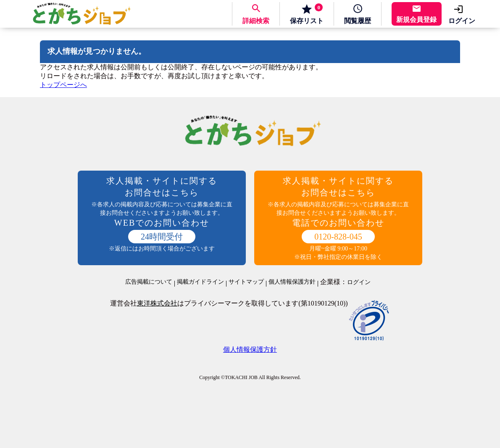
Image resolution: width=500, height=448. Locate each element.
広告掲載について (149, 282)
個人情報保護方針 (292, 282)
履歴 (358, 21)
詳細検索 (256, 21)
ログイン (462, 21)
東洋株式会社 (157, 303)
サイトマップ (246, 282)
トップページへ (63, 85)
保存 (307, 14)
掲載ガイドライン (200, 282)
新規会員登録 (416, 20)
